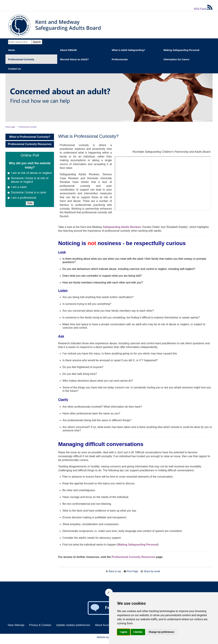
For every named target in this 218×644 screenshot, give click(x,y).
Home (12, 50)
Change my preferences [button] (161, 632)
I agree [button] (124, 632)
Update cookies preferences (73, 625)
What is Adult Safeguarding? (128, 50)
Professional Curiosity (21, 59)
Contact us (14, 69)
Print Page (132, 571)
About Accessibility (106, 625)
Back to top (115, 571)
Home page (10, 127)
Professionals (120, 59)
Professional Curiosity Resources (30, 144)
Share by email (152, 571)
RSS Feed (203, 9)
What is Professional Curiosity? (30, 137)
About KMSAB (68, 50)
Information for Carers (176, 59)
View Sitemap (16, 625)
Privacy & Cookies (40, 625)
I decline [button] (138, 632)
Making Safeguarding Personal (181, 50)
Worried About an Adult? (74, 59)
